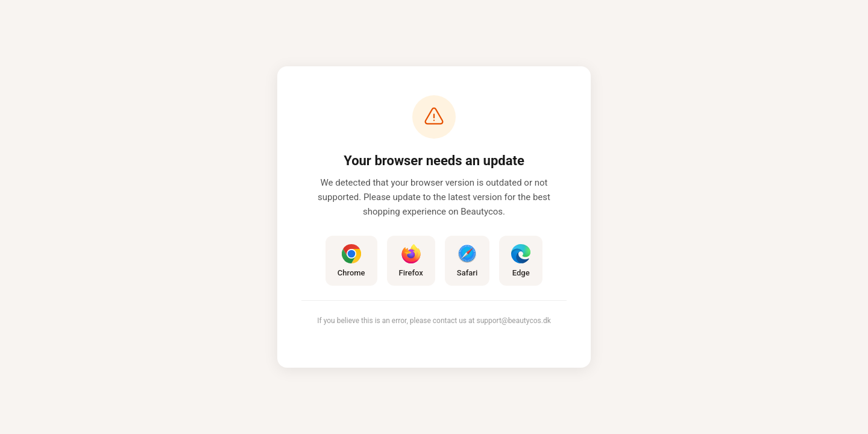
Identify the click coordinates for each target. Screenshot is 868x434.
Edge (521, 261)
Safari (467, 261)
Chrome (351, 261)
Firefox (411, 261)
